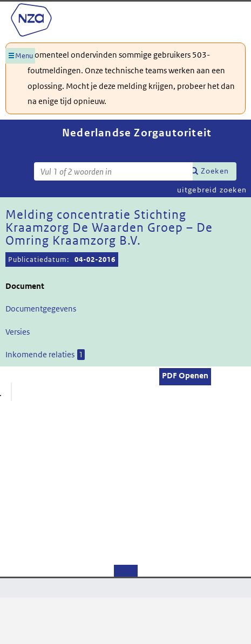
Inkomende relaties (45, 355)
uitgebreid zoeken (212, 190)
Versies (18, 332)
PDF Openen (185, 375)
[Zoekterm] (113, 171)
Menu (24, 56)
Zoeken (215, 171)
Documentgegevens (41, 309)
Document (25, 286)
